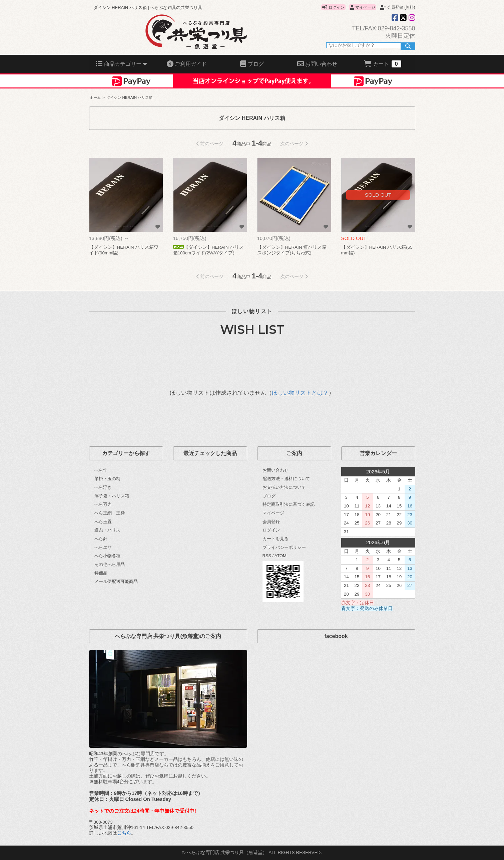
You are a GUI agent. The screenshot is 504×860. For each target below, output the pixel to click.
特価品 (101, 573)
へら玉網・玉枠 (110, 513)
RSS (267, 556)
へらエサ (103, 547)
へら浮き (103, 487)
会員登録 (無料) (398, 7)
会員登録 (271, 522)
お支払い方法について (284, 487)
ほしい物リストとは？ (300, 393)
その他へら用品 (110, 564)
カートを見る (276, 539)
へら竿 (101, 470)
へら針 (101, 539)
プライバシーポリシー (284, 547)
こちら (124, 833)
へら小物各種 (107, 556)
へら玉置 (103, 522)
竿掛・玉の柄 (107, 479)
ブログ (269, 496)
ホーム (95, 97)
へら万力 (103, 504)
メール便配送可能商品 (116, 581)
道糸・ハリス (107, 530)
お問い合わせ (276, 470)
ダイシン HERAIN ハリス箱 (129, 97)
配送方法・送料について (286, 479)
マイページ (363, 7)
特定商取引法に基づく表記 (289, 504)
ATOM (281, 556)
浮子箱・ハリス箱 (112, 496)
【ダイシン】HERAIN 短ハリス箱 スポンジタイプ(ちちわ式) (292, 250)
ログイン (333, 7)
